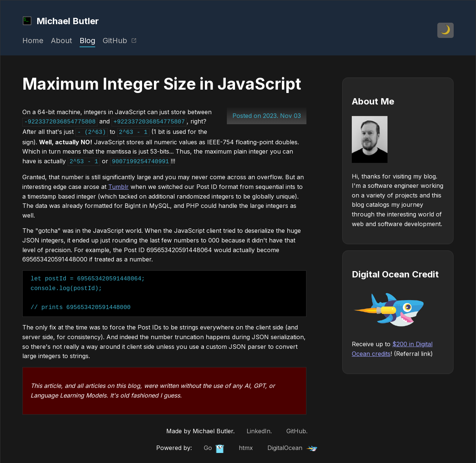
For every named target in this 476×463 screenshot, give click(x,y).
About (62, 41)
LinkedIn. (259, 429)
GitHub (120, 41)
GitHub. (297, 429)
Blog (87, 41)
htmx (246, 446)
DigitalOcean (292, 446)
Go (214, 446)
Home (33, 41)
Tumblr (118, 184)
